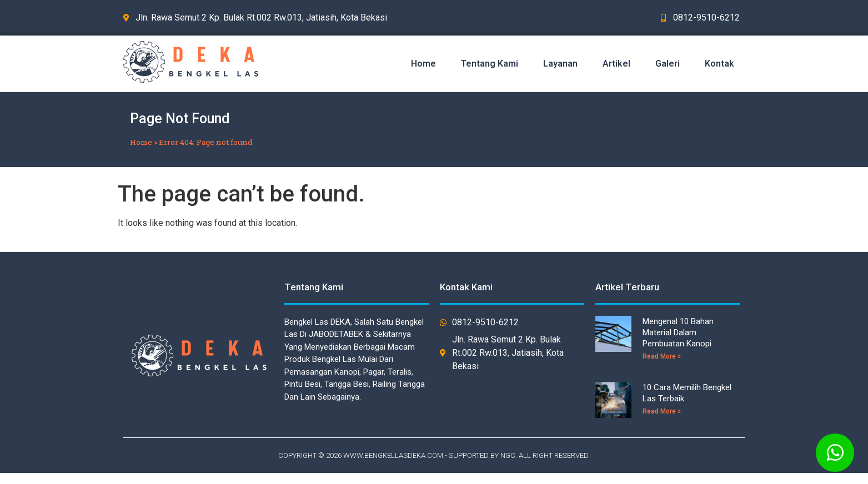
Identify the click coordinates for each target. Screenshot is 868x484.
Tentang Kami (490, 64)
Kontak (719, 64)
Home (423, 64)
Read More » (662, 356)
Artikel (616, 64)
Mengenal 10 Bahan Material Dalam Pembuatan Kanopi (678, 332)
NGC (508, 455)
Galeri (668, 64)
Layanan (560, 64)
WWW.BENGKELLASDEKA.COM (393, 455)
